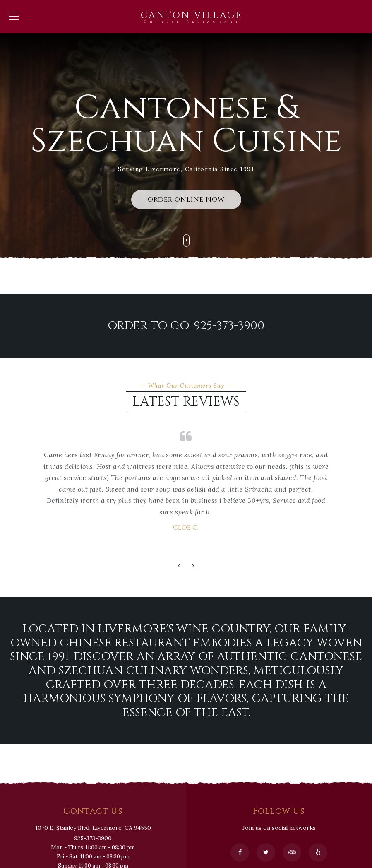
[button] (179, 566)
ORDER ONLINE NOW (186, 200)
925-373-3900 (93, 838)
